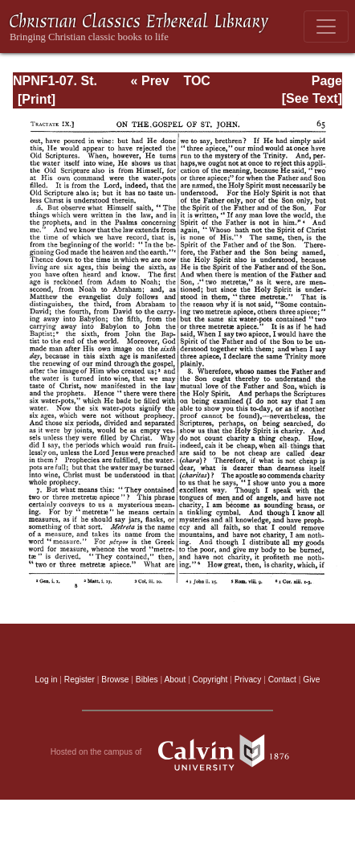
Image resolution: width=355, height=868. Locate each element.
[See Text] (312, 98)
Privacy (248, 680)
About (175, 680)
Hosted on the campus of (178, 752)
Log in (47, 680)
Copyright (210, 680)
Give (311, 680)
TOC (196, 81)
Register (80, 680)
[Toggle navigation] (326, 27)
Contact (282, 680)
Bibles (147, 680)
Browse (115, 680)
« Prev (150, 81)
